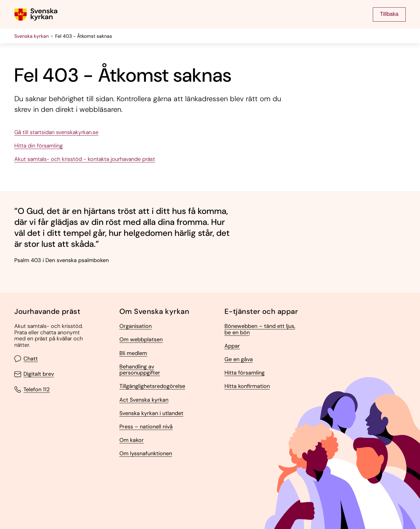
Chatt (26, 359)
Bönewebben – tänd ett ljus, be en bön (260, 329)
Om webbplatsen (141, 340)
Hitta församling (245, 373)
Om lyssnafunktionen (146, 454)
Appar (232, 346)
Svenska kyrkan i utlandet (151, 413)
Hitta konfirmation (247, 386)
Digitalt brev (34, 374)
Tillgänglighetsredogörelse (152, 386)
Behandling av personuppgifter (140, 370)
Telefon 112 (32, 389)
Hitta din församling (39, 146)
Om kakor (132, 440)
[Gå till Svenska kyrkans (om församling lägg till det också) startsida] (36, 14)
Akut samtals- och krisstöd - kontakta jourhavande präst (85, 159)
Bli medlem (133, 353)
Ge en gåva (239, 359)
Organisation (136, 326)
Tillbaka (389, 14)
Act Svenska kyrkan (144, 400)
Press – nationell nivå (146, 427)
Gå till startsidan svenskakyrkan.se (56, 132)
